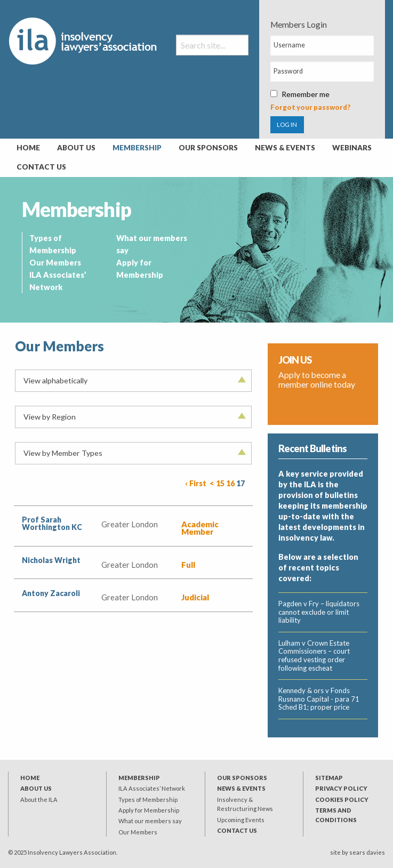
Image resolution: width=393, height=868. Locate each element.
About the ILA (39, 799)
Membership (137, 148)
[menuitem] (28, 148)
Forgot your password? (311, 107)
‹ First (196, 483)
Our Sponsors (208, 148)
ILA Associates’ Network (152, 788)
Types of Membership (148, 799)
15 (220, 483)
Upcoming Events (241, 820)
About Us (76, 148)
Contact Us (41, 167)
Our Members (55, 263)
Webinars (352, 148)
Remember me (300, 94)
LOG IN (287, 124)
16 (230, 483)
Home (28, 148)
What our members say (150, 821)
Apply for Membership (149, 810)
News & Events (285, 148)
